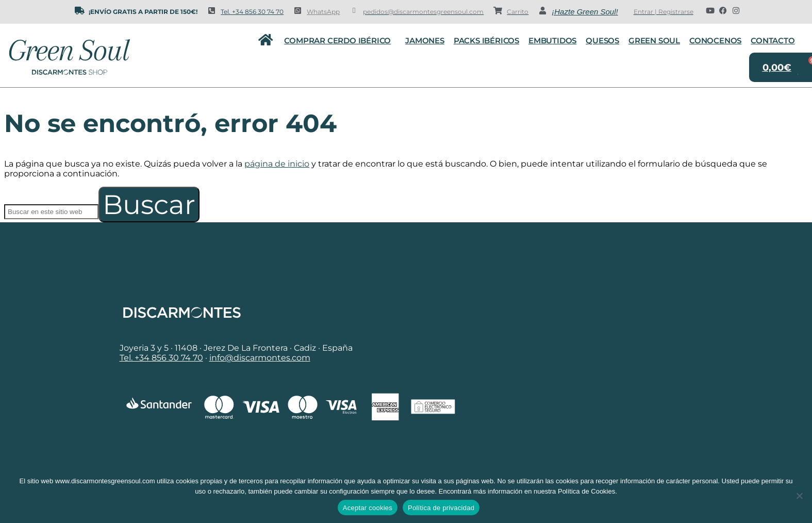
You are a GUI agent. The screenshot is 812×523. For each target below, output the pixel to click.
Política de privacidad (441, 508)
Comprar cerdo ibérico (340, 41)
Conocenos (715, 40)
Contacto (773, 40)
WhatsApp (323, 12)
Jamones (425, 40)
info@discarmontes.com (260, 358)
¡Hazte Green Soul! (585, 12)
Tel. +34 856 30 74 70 (252, 12)
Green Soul (654, 40)
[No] (799, 496)
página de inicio (277, 164)
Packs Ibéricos (486, 40)
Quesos (602, 40)
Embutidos (552, 40)
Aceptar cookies (368, 508)
